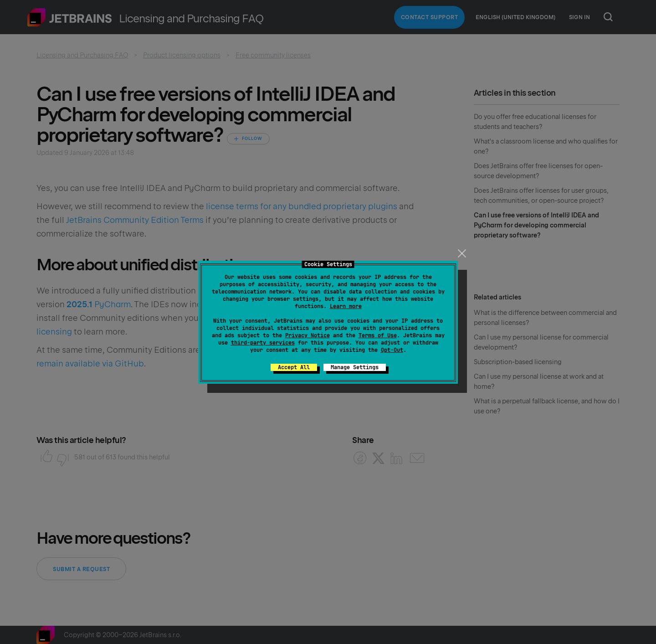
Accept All (294, 367)
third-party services (263, 343)
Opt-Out (392, 350)
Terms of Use (378, 335)
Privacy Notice (307, 335)
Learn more (346, 306)
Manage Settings (355, 367)
